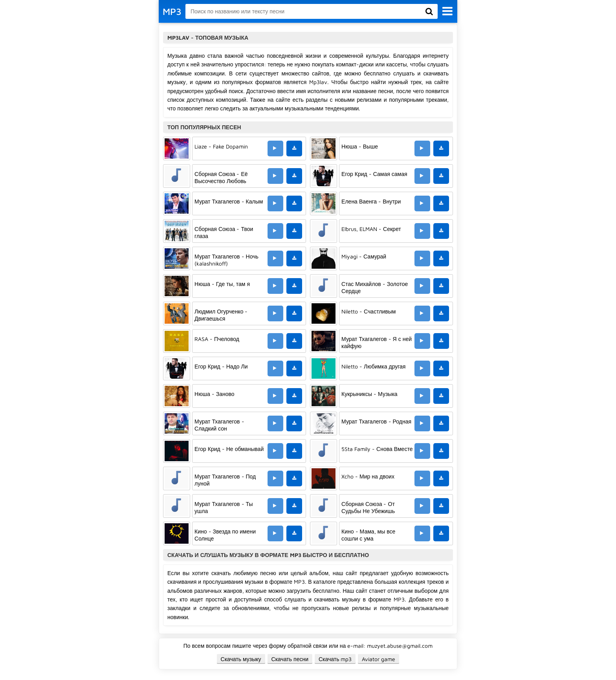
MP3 (172, 11)
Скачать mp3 (335, 659)
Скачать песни (290, 659)
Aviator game (379, 659)
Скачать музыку (241, 659)
